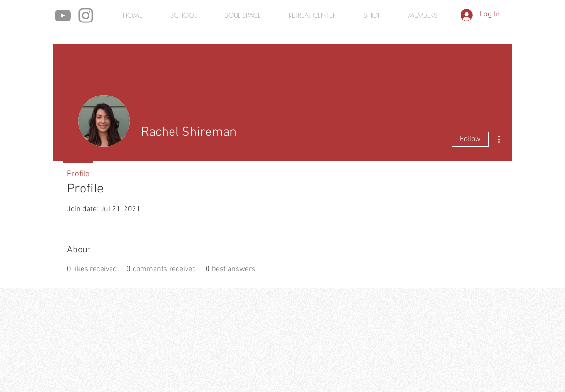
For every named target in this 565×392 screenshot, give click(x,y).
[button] (423, 15)
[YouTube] (63, 15)
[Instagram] (86, 15)
